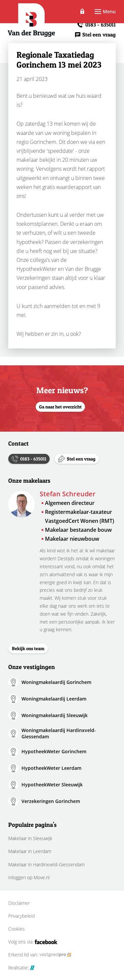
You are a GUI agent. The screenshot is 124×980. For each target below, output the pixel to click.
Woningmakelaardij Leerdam (54, 699)
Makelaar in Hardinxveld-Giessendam (46, 864)
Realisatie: (21, 968)
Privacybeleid (21, 916)
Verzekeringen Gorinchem (51, 801)
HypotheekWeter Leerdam (51, 768)
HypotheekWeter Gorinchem (54, 751)
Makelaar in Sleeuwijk (30, 838)
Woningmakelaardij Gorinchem (56, 682)
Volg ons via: (33, 942)
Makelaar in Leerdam (30, 851)
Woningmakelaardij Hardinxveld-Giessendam (59, 734)
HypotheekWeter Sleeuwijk (52, 785)
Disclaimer (19, 903)
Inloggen (83, 12)
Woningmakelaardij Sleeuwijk (55, 715)
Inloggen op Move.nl (29, 877)
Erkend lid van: (40, 955)
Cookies (17, 929)
